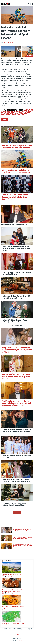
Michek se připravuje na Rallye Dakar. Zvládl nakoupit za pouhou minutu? (17, 112)
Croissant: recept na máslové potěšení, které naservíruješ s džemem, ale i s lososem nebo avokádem (15, 591)
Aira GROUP (19, 641)
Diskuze (4, 119)
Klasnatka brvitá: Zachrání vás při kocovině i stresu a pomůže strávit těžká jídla (16, 624)
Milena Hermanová (9, 42)
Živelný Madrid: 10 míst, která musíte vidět (11, 574)
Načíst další (17, 512)
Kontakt (17, 634)
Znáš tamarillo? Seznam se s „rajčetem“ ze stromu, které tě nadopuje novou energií (15, 607)
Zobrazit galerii (30, 56)
